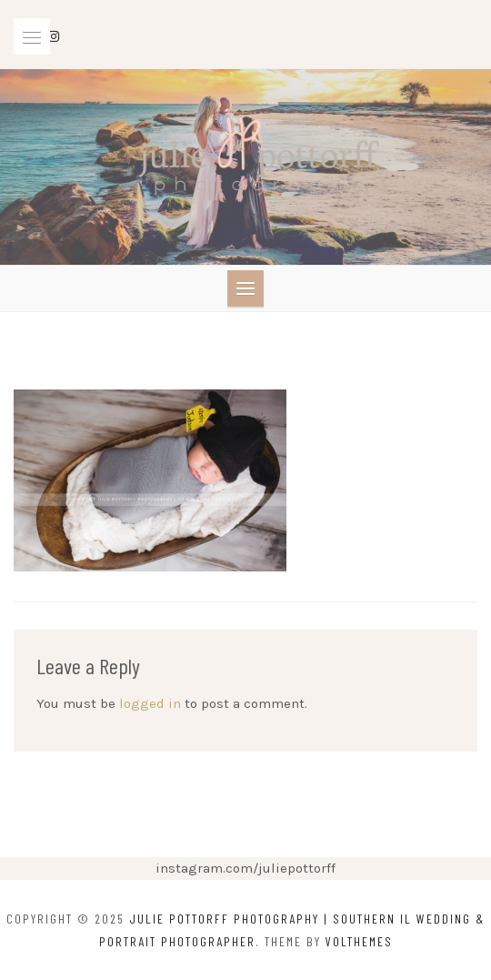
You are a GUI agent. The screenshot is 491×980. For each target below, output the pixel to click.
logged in (150, 703)
